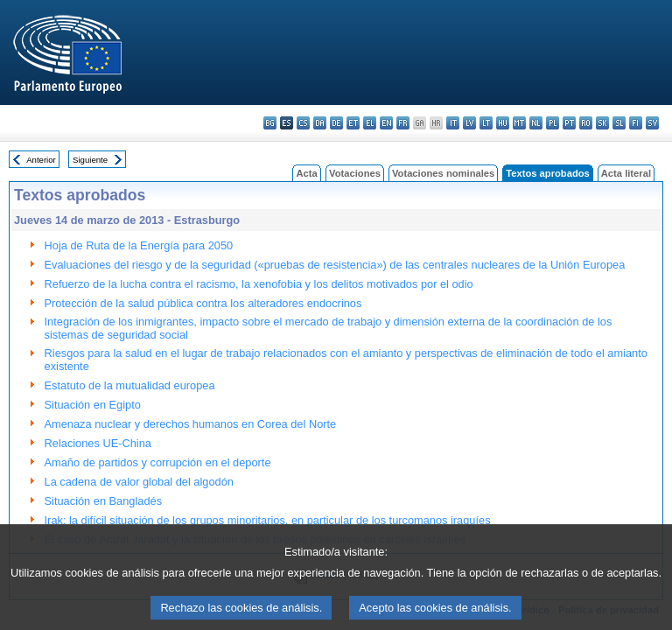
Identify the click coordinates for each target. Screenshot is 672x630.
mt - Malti (519, 123)
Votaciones (355, 173)
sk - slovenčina (602, 123)
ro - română (586, 123)
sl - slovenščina (619, 123)
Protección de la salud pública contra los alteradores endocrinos (203, 303)
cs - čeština (303, 123)
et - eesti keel (353, 123)
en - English (386, 123)
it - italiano (453, 123)
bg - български (270, 123)
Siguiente (90, 160)
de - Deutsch (336, 123)
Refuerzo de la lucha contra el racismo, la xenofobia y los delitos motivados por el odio (259, 284)
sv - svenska (652, 123)
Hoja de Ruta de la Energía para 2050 (139, 245)
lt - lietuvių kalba (486, 123)
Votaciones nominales (443, 173)
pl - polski (553, 123)
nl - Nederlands (536, 123)
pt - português (569, 123)
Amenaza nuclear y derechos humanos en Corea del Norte (191, 424)
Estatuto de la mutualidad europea (130, 385)
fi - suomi (636, 123)
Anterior (41, 160)
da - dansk (320, 123)
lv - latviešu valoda (469, 123)
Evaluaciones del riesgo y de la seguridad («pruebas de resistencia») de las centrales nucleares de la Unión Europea (335, 265)
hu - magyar (503, 123)
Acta (306, 173)
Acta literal (626, 173)
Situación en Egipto (93, 405)
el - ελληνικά (370, 123)
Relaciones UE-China (98, 443)
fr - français (403, 123)
